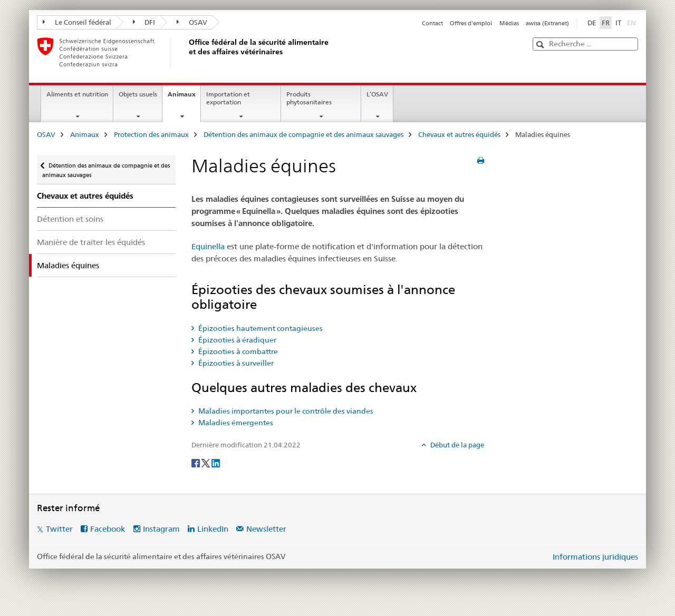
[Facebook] (196, 462)
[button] (541, 45)
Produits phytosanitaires (309, 98)
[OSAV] (187, 52)
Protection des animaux (151, 134)
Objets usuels (138, 94)
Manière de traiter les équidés (91, 242)
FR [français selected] (606, 23)
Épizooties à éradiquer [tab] (237, 340)
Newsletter (266, 529)
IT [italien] (618, 23)
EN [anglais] (633, 22)
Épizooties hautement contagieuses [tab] (260, 328)
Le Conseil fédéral (77, 22)
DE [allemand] (592, 23)
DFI (144, 22)
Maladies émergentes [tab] (235, 423)
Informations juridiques (595, 557)
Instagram (161, 529)
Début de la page (456, 445)
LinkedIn (213, 529)
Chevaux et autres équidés (459, 134)
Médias (509, 23)
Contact (432, 23)
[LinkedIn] (216, 462)
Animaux (184, 97)
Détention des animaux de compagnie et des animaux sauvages (303, 134)
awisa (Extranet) (547, 23)
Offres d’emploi (471, 23)
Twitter (59, 529)
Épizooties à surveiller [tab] (235, 363)
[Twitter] (206, 462)
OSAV (192, 22)
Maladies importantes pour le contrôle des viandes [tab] (285, 411)
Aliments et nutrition (77, 94)
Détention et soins (70, 219)
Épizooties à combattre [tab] (237, 351)
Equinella (208, 246)
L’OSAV (377, 94)
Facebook (108, 529)
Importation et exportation (228, 98)
